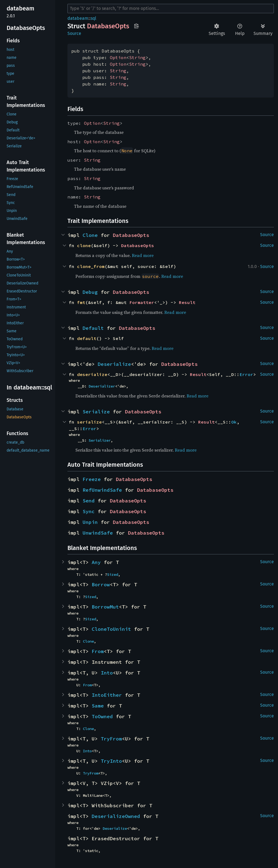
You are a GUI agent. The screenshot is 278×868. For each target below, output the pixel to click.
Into (107, 673)
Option (118, 57)
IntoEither (107, 695)
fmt (81, 302)
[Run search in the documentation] (171, 9)
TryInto (111, 761)
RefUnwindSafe (102, 490)
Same (98, 706)
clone (84, 245)
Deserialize (114, 364)
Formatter (142, 302)
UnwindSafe (98, 533)
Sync (89, 511)
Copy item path (136, 26)
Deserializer (102, 386)
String (137, 57)
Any (96, 562)
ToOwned (102, 716)
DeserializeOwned (116, 816)
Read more (143, 255)
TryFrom (111, 739)
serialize (89, 422)
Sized (113, 574)
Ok (234, 422)
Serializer (100, 440)
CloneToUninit (111, 629)
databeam (78, 18)
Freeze (92, 479)
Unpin (90, 522)
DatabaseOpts (131, 235)
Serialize (96, 412)
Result (187, 302)
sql (93, 18)
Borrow (101, 584)
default (87, 338)
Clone (90, 235)
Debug (90, 292)
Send (89, 501)
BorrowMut (105, 607)
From (98, 651)
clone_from (91, 266)
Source (74, 33)
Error (246, 374)
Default (93, 328)
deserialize (92, 374)
